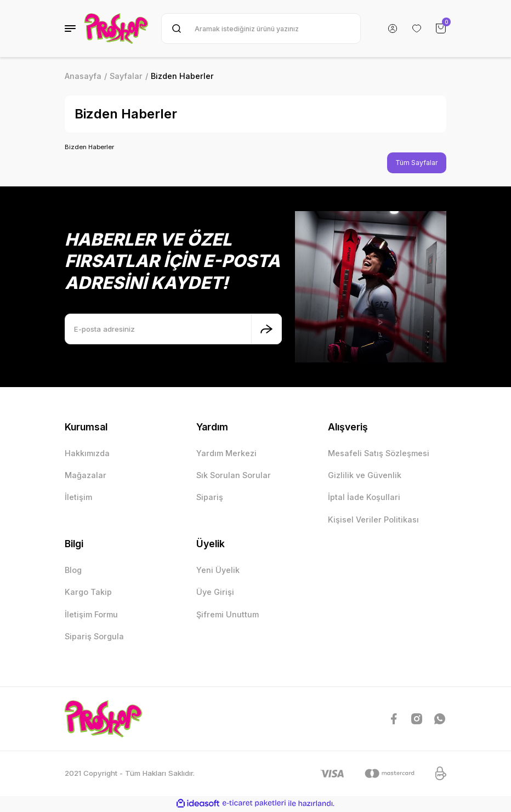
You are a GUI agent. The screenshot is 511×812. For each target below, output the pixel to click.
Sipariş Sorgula (94, 637)
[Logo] (116, 29)
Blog (73, 570)
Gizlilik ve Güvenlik (365, 476)
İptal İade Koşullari (364, 498)
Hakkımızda (87, 454)
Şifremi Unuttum (228, 615)
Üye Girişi (215, 593)
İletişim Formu (91, 615)
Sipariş (210, 498)
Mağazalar (86, 476)
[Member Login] (393, 29)
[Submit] (266, 330)
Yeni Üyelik (218, 570)
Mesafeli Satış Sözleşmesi (379, 454)
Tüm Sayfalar (415, 163)
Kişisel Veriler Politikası (373, 520)
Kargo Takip (88, 593)
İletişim (78, 498)
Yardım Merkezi (226, 454)
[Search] (261, 29)
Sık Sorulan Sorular (234, 476)
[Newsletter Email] (173, 330)
